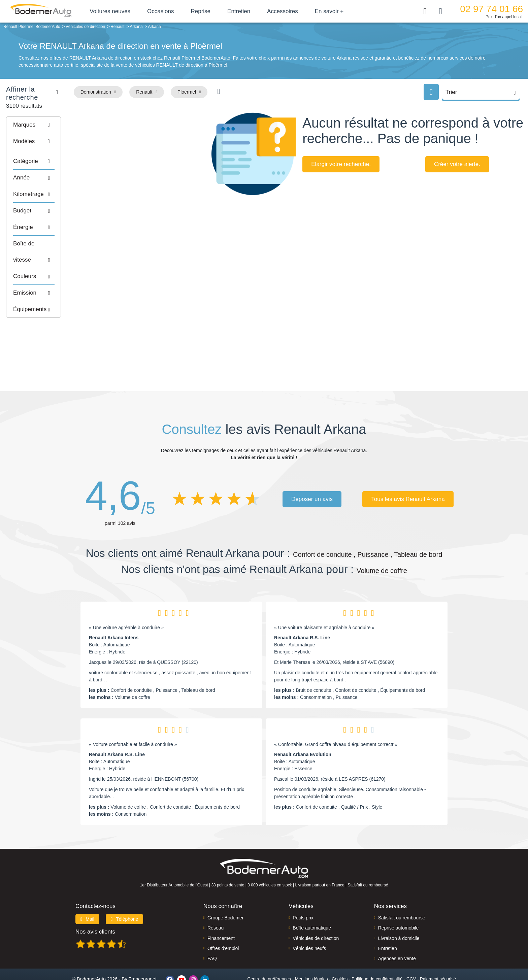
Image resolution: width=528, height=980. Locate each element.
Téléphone (125, 892)
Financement (221, 911)
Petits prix (303, 891)
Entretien (253, 11)
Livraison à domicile (399, 911)
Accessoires (296, 11)
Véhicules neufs (309, 921)
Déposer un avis (312, 472)
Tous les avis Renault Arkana (408, 472)
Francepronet (143, 952)
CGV (411, 952)
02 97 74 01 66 (491, 9)
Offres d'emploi (223, 921)
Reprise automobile (399, 901)
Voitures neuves (124, 11)
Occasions (174, 11)
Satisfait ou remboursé (402, 891)
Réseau (216, 901)
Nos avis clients (95, 905)
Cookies (340, 952)
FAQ (212, 932)
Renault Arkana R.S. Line (302, 611)
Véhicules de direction (316, 911)
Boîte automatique (312, 901)
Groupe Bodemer (225, 891)
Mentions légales (311, 952)
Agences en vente (397, 932)
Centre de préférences (269, 952)
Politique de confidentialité (377, 952)
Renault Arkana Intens (114, 611)
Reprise (214, 11)
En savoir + (343, 11)
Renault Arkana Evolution (303, 728)
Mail (87, 892)
